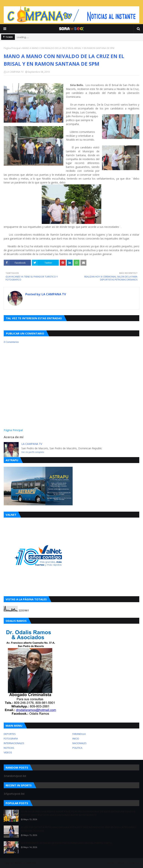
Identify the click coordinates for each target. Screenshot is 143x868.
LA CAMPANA (29, 863)
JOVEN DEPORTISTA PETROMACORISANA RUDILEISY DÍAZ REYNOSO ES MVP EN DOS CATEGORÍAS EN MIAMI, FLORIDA (78, 829)
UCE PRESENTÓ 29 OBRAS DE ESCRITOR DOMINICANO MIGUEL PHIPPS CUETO (66, 843)
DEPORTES (10, 734)
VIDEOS (8, 752)
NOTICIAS (9, 748)
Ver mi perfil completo (33, 452)
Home (111, 863)
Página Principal (12, 48)
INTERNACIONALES (14, 743)
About (121, 863)
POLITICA (77, 748)
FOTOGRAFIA (11, 739)
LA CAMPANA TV (15, 72)
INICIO (76, 739)
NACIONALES (80, 743)
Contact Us (134, 863)
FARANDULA (79, 734)
